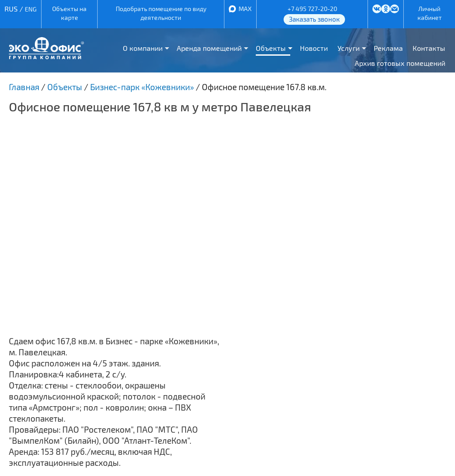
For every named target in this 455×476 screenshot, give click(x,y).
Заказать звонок (314, 19)
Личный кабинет (430, 13)
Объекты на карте (69, 13)
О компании (143, 48)
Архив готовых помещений (400, 63)
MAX (245, 9)
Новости (314, 48)
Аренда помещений (209, 48)
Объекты (271, 48)
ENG (31, 9)
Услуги (349, 48)
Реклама (388, 48)
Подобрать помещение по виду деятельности (161, 13)
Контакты (429, 48)
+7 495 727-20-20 (312, 9)
